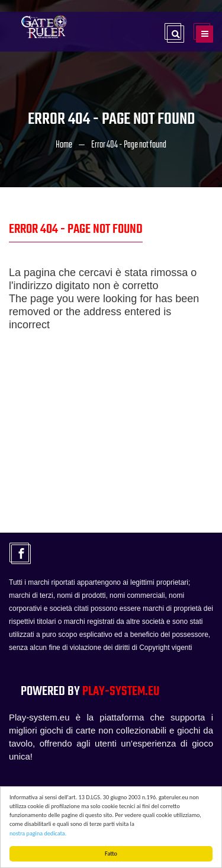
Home (64, 145)
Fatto (111, 853)
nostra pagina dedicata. (38, 833)
